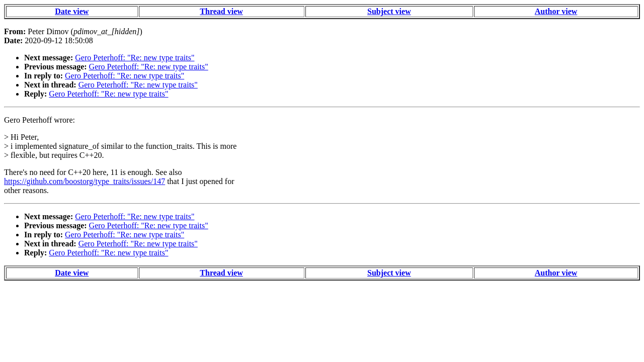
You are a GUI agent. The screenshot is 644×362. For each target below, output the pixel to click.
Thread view (221, 11)
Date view (72, 11)
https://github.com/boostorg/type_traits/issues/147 (85, 181)
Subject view (389, 11)
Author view (556, 11)
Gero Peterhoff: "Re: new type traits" (135, 58)
